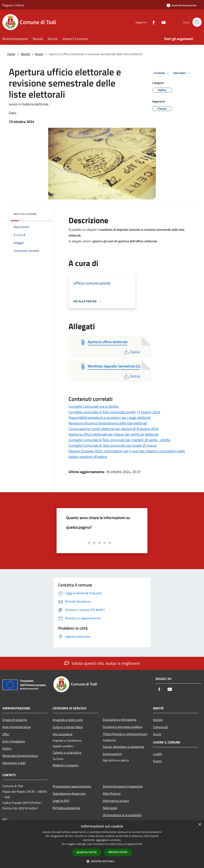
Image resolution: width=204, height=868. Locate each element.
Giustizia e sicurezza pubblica (123, 727)
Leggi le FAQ (61, 801)
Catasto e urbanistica (67, 752)
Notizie (158, 720)
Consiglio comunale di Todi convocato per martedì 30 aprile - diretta (119, 440)
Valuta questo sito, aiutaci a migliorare (102, 663)
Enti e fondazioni (14, 741)
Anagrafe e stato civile (68, 720)
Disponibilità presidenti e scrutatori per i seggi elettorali (110, 418)
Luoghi (158, 754)
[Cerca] (197, 22)
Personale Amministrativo (20, 756)
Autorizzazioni (112, 754)
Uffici (6, 734)
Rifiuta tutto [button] (118, 852)
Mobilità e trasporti (66, 765)
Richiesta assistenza (66, 808)
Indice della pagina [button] (25, 214)
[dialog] (102, 844)
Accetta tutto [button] (87, 852)
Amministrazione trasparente (123, 786)
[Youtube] (161, 22)
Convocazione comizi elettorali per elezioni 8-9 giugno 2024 (114, 429)
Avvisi (39, 54)
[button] (102, 861)
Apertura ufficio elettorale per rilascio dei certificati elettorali (113, 434)
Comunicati (161, 727)
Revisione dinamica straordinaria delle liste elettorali (108, 423)
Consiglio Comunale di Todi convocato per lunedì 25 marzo (113, 445)
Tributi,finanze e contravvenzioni (125, 734)
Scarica (132, 352)
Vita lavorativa (62, 734)
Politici (7, 748)
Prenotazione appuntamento (72, 786)
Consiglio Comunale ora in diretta (94, 406)
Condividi (162, 73)
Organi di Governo (15, 720)
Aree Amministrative (17, 727)
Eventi (157, 761)
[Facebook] (151, 22)
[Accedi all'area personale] (181, 5)
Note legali (110, 808)
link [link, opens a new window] (140, 844)
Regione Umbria (13, 5)
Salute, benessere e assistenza (124, 747)
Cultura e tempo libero (68, 727)
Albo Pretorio (112, 793)
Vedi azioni (182, 73)
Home (11, 54)
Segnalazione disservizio (69, 793)
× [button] (200, 825)
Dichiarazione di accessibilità (122, 815)
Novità (25, 54)
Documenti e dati (14, 763)
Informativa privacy (116, 801)
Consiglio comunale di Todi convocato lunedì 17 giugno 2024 (114, 412)
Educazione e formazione (120, 720)
